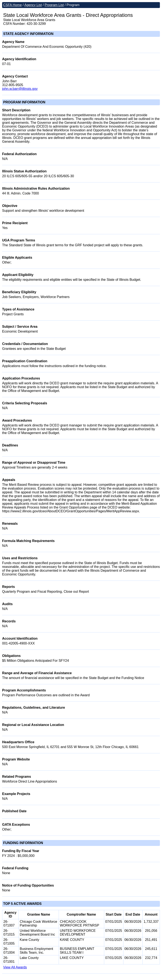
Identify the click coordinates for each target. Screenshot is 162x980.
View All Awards (15, 967)
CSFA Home (12, 5)
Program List (54, 5)
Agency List (33, 5)
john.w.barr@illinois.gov (20, 89)
